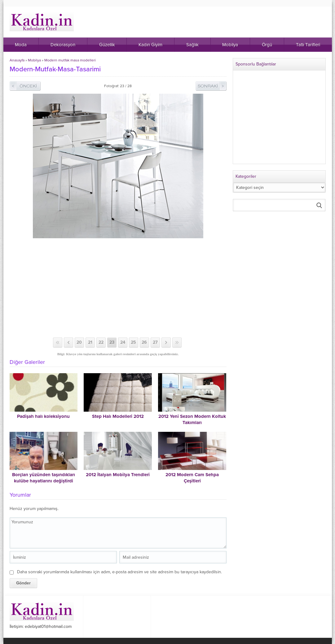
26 (144, 342)
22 (101, 342)
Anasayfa (17, 60)
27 (155, 342)
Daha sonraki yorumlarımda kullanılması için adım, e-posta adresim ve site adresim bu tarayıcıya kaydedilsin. (119, 572)
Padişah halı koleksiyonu (43, 416)
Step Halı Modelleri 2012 (118, 416)
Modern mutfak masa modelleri (70, 60)
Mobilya (34, 60)
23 (112, 342)
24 (123, 342)
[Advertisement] (118, 288)
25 (133, 342)
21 (90, 342)
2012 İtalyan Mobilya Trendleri (118, 475)
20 (79, 342)
